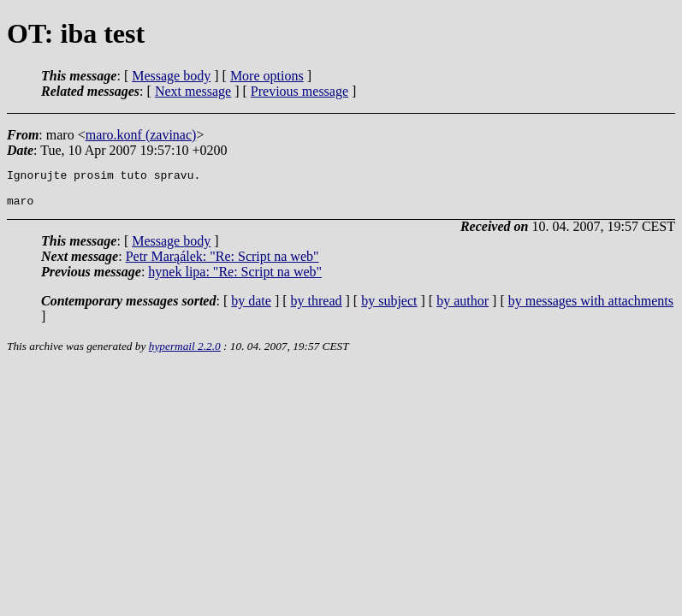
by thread (317, 308)
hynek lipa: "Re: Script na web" (235, 279)
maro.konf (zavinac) (141, 135)
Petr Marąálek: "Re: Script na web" (222, 264)
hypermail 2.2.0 (185, 354)
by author (463, 308)
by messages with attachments (591, 308)
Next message (193, 91)
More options (267, 76)
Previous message (299, 91)
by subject (389, 308)
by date (251, 308)
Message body (171, 76)
